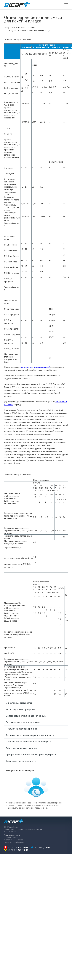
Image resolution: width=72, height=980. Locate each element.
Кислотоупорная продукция (21, 709)
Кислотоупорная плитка (14, 840)
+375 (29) (18, 847)
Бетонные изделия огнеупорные (23, 722)
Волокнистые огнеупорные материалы (26, 716)
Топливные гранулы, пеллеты (21, 761)
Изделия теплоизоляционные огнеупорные (29, 742)
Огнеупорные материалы (15, 27)
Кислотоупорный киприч (14, 842)
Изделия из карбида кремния (21, 729)
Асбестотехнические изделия (21, 748)
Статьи (33, 27)
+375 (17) (45, 847)
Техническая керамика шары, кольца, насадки (30, 735)
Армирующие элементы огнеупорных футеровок (31, 754)
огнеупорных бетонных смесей (36, 367)
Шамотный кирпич (11, 838)
